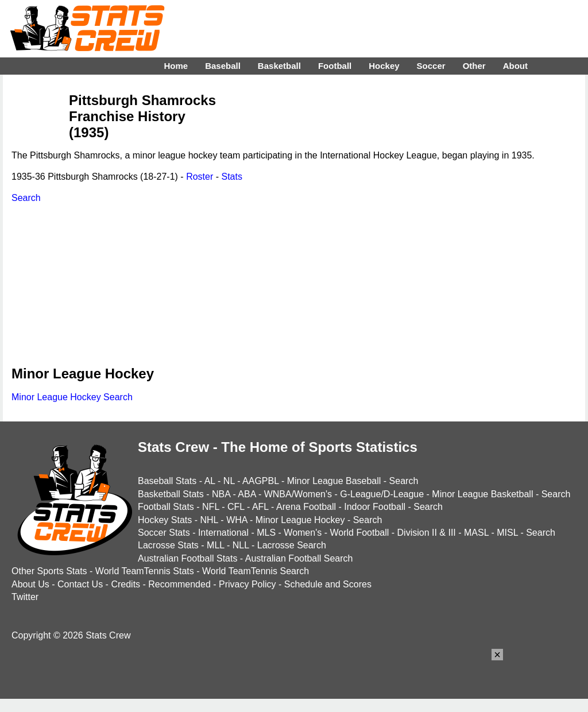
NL (229, 481)
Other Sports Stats (49, 571)
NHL (209, 520)
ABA (247, 494)
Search (26, 198)
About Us (30, 584)
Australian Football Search (299, 558)
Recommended (179, 584)
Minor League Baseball (334, 481)
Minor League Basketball (482, 494)
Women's (303, 533)
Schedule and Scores (328, 584)
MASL (476, 533)
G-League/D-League (382, 494)
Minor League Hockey (300, 520)
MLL (216, 545)
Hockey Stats (165, 520)
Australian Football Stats (187, 558)
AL (210, 481)
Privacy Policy (247, 584)
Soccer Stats (164, 533)
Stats (231, 177)
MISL (507, 533)
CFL (236, 507)
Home (176, 66)
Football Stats (166, 507)
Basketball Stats (171, 494)
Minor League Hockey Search (72, 397)
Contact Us (80, 584)
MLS (266, 533)
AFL (260, 507)
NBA (221, 494)
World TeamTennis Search (256, 571)
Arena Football (306, 507)
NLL (241, 545)
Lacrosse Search (292, 545)
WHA (237, 520)
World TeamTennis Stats (145, 571)
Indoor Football (375, 507)
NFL (211, 507)
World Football (359, 533)
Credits (125, 584)
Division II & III (427, 533)
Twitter (25, 597)
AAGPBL (260, 481)
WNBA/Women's (298, 494)
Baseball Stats (167, 481)
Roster (200, 177)
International (223, 533)
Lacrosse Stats (168, 545)
